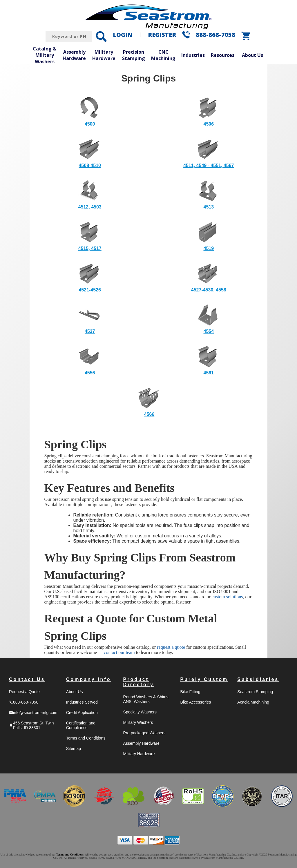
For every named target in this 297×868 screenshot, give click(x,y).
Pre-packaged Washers (144, 733)
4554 (209, 331)
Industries (193, 55)
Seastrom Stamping (255, 692)
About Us (252, 55)
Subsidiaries (258, 679)
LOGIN (123, 35)
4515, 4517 (90, 248)
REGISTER (162, 35)
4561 (209, 373)
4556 (90, 373)
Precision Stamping (134, 55)
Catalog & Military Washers (45, 55)
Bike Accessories (195, 702)
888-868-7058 (215, 35)
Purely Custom (204, 679)
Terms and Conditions (86, 738)
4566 (149, 414)
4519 (209, 248)
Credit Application (82, 713)
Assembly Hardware (74, 55)
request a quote (171, 647)
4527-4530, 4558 (209, 290)
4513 (209, 207)
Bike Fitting (190, 692)
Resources (223, 55)
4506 (209, 124)
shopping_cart (246, 36)
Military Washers (138, 722)
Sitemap (74, 749)
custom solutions (227, 597)
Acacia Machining (253, 702)
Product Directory (139, 682)
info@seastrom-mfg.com (33, 713)
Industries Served (82, 702)
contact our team (119, 652)
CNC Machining (163, 55)
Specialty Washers (140, 712)
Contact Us (27, 679)
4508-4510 (90, 165)
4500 (90, 124)
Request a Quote (24, 692)
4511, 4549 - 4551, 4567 (209, 165)
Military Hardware (104, 55)
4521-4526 (90, 290)
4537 (90, 331)
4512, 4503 (90, 207)
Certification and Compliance (81, 725)
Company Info (89, 679)
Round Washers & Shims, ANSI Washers (146, 699)
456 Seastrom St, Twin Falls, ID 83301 (31, 725)
